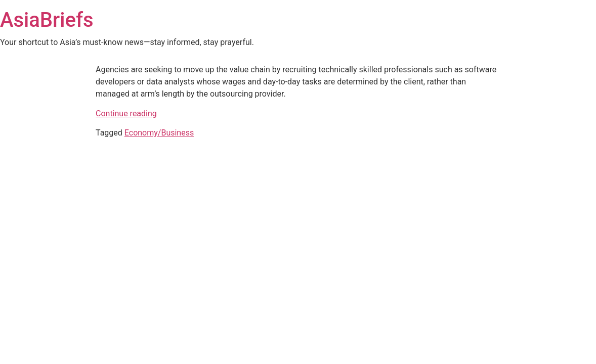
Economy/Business (159, 133)
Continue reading (126, 113)
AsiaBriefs (47, 20)
